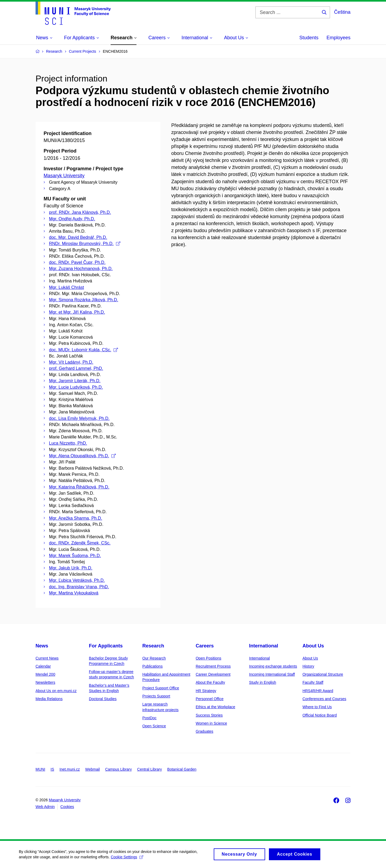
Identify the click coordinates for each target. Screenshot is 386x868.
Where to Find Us (317, 707)
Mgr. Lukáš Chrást (66, 287)
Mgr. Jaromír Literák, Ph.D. (75, 381)
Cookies (67, 807)
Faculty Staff (313, 682)
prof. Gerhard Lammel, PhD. (76, 368)
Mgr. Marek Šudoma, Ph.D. (75, 556)
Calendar (43, 666)
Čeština (342, 12)
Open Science (154, 726)
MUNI (40, 769)
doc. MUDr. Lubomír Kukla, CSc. (83, 350)
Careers (205, 646)
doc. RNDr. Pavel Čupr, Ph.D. (77, 262)
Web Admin (45, 807)
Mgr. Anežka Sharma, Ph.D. (76, 518)
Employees (338, 38)
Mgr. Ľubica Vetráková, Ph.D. (77, 580)
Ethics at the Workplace (215, 707)
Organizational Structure (323, 674)
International (264, 646)
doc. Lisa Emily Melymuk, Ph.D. (79, 418)
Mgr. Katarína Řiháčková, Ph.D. (79, 487)
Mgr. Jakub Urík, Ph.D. (71, 568)
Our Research (154, 658)
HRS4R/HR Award (318, 691)
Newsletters (45, 682)
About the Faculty (210, 682)
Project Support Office (161, 688)
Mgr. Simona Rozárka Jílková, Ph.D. (84, 300)
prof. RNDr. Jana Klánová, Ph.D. (80, 212)
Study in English (262, 682)
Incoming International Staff (272, 674)
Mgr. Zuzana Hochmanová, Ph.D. (81, 269)
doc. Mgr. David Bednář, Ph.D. (78, 237)
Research (153, 646)
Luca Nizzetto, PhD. (68, 443)
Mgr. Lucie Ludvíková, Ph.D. (76, 387)
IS (52, 769)
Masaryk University (64, 176)
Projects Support (156, 696)
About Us (313, 646)
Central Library (150, 769)
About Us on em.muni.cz (56, 691)
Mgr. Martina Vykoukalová (74, 593)
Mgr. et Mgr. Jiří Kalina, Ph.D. (77, 312)
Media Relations (49, 699)
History (308, 666)
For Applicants (106, 646)
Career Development (213, 674)
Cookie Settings (127, 858)
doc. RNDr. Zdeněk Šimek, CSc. (80, 543)
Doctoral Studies (103, 699)
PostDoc (150, 718)
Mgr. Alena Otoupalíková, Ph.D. (82, 456)
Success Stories (209, 715)
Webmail (93, 769)
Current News (47, 658)
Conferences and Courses (324, 699)
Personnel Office (210, 699)
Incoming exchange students (273, 666)
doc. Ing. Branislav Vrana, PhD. (79, 587)
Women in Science (211, 723)
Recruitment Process (213, 666)
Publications (153, 666)
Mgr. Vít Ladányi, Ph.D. (71, 362)
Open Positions (208, 658)
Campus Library (119, 769)
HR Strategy (206, 691)
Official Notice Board (320, 715)
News (42, 646)
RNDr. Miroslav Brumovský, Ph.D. (85, 244)
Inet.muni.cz (70, 769)
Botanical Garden (182, 769)
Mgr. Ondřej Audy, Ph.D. (72, 219)
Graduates (204, 731)
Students (309, 38)
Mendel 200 (45, 674)
